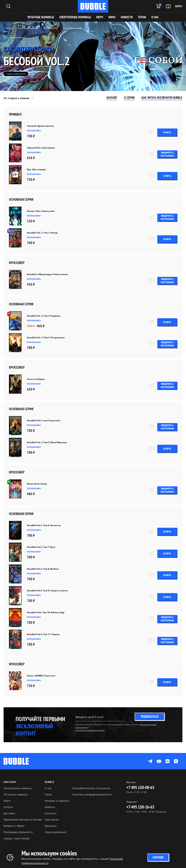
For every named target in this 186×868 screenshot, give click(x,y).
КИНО (112, 17)
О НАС (155, 17)
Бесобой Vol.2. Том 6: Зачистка (44, 525)
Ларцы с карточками (17, 838)
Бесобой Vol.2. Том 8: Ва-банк (43, 569)
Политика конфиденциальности (92, 794)
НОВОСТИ (127, 17)
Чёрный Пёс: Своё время (41, 148)
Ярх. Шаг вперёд (36, 170)
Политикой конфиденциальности (90, 730)
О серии (129, 98)
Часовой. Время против (40, 126)
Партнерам (52, 820)
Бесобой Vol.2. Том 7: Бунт (41, 547)
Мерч (7, 801)
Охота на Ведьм (36, 379)
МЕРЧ (100, 17)
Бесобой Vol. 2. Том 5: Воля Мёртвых (47, 442)
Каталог (112, 98)
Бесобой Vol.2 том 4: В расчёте (44, 421)
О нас (48, 788)
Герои (48, 794)
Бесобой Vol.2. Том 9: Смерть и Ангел (47, 591)
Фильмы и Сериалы (57, 801)
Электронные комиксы (75, 17)
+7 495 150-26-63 (140, 807)
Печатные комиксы (41, 17)
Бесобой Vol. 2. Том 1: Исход (42, 233)
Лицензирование (55, 832)
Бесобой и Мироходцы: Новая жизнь (47, 274)
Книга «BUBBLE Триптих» (41, 676)
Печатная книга (34, 131)
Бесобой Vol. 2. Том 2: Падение (44, 316)
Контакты (51, 813)
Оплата (8, 807)
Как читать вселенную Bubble (162, 98)
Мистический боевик (15, 38)
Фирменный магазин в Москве (23, 820)
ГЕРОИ (142, 17)
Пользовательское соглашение (91, 788)
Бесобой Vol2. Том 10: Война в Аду (46, 612)
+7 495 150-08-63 (140, 787)
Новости (50, 807)
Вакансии (51, 826)
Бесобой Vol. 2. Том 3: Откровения (46, 338)
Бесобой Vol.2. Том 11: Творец (43, 634)
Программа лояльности (18, 832)
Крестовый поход (37, 484)
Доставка (9, 813)
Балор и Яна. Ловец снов (41, 211)
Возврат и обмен (14, 826)
